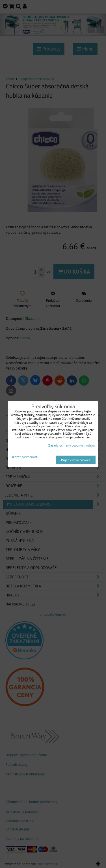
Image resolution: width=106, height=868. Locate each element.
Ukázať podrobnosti (24, 457)
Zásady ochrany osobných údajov (72, 445)
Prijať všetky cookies (76, 460)
